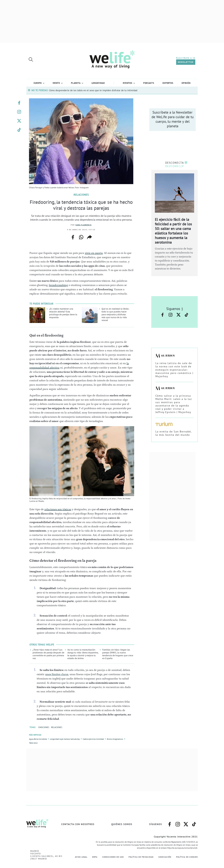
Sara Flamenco (83, 225)
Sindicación (165, 857)
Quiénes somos (122, 824)
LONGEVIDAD (98, 83)
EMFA (95, 857)
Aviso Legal (81, 857)
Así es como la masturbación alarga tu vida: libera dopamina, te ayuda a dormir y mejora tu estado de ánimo (83, 654)
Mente (56, 83)
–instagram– (19, 112)
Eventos (128, 83)
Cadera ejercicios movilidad (93, 739)
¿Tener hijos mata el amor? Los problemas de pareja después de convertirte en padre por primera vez (48, 654)
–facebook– (19, 103)
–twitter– (19, 121)
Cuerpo (38, 83)
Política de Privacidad (141, 857)
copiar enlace (89, 237)
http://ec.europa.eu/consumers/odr (182, 848)
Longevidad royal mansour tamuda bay (65, 739)
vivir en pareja (94, 253)
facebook (73, 236)
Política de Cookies (187, 857)
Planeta (76, 83)
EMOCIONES (44, 727)
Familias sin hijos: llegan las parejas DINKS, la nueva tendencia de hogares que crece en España (118, 654)
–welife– (19, 130)
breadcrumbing (58, 285)
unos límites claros (57, 674)
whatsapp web (81, 237)
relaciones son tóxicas (58, 509)
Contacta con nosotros (78, 824)
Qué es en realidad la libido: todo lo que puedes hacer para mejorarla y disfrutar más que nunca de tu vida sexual (115, 314)
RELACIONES (57, 727)
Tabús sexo (33, 743)
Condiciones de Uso (113, 857)
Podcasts (149, 83)
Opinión (186, 83)
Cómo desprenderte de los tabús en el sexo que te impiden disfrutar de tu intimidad (93, 90)
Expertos (168, 83)
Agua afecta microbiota (38, 739)
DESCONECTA (175, 163)
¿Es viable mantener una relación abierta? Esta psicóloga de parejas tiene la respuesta (63, 313)
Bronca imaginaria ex (115, 739)
